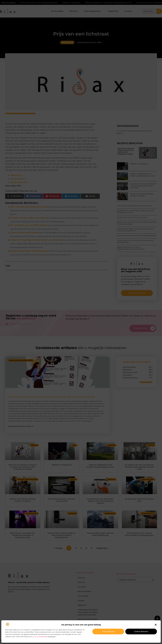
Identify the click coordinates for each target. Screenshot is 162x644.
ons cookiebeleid (40, 637)
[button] (156, 625)
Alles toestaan (108, 631)
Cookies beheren (141, 631)
